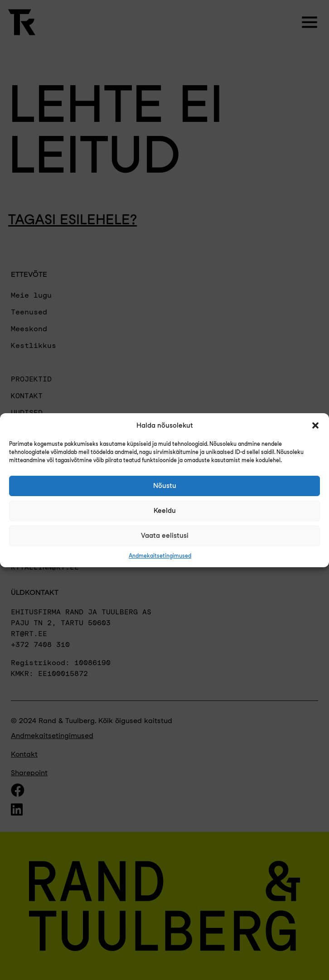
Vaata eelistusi (165, 536)
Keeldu (165, 511)
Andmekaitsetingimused (160, 556)
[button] (315, 425)
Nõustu (165, 486)
